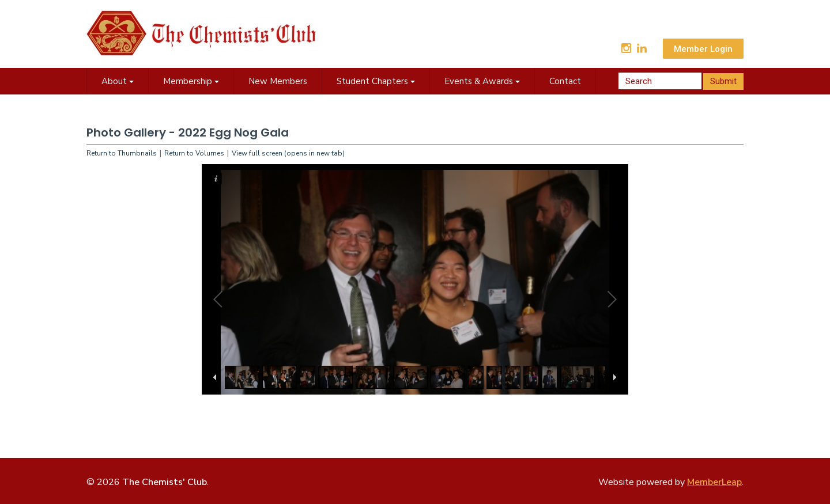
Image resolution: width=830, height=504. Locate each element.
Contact (565, 81)
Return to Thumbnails (122, 153)
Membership (191, 81)
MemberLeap (714, 482)
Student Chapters (376, 81)
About (118, 81)
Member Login (703, 49)
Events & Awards (482, 81)
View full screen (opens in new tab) (288, 153)
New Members (278, 81)
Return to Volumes (194, 153)
